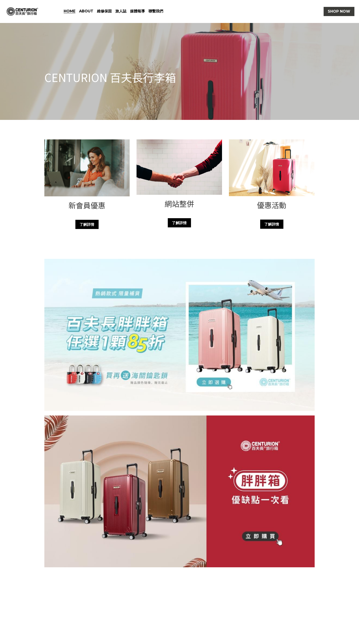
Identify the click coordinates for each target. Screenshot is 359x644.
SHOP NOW (339, 11)
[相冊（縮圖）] (179, 335)
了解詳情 (87, 224)
